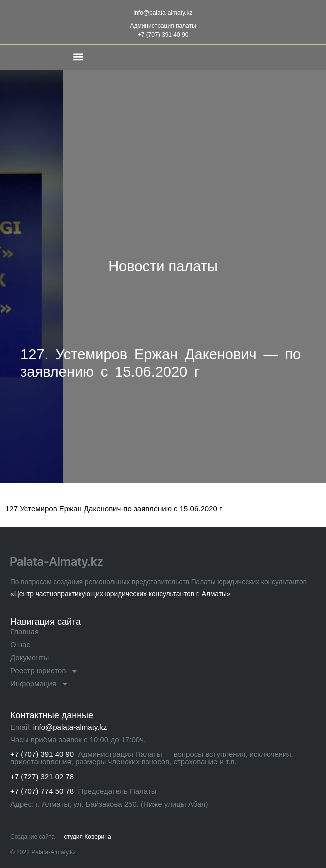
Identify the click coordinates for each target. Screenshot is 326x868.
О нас (20, 644)
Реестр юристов (44, 671)
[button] (78, 56)
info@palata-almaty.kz (163, 13)
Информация (39, 684)
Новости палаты (163, 266)
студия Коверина (88, 837)
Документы (29, 657)
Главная (24, 631)
